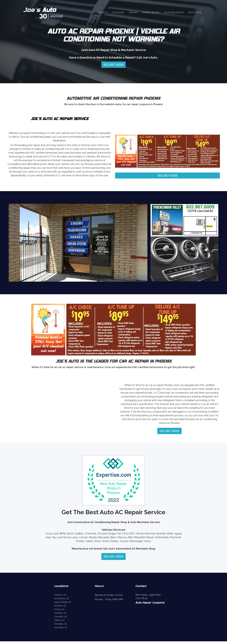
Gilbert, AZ (59, 620)
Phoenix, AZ (60, 606)
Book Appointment (174, 12)
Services (133, 12)
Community (118, 12)
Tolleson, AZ (60, 595)
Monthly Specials (151, 12)
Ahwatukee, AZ (62, 598)
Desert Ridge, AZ (63, 602)
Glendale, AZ (61, 617)
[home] (48, 12)
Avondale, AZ (61, 627)
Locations (103, 12)
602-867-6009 (114, 65)
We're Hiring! (195, 12)
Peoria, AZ (59, 609)
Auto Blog (141, 598)
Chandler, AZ (61, 624)
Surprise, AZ (60, 613)
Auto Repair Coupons (150, 603)
